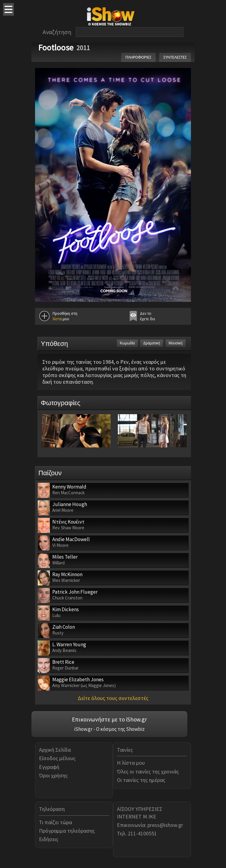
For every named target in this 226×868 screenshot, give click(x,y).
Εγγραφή (49, 767)
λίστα (57, 319)
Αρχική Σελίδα (55, 750)
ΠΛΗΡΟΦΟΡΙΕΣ (138, 57)
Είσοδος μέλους (57, 758)
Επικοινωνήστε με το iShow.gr (109, 719)
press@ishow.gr (165, 825)
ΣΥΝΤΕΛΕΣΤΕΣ (175, 57)
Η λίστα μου (131, 763)
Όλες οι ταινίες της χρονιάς (148, 771)
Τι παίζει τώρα (55, 822)
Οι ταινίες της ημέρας (141, 780)
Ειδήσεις (49, 839)
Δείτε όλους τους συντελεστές (113, 698)
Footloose (56, 47)
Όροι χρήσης (53, 775)
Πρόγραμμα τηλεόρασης (67, 831)
